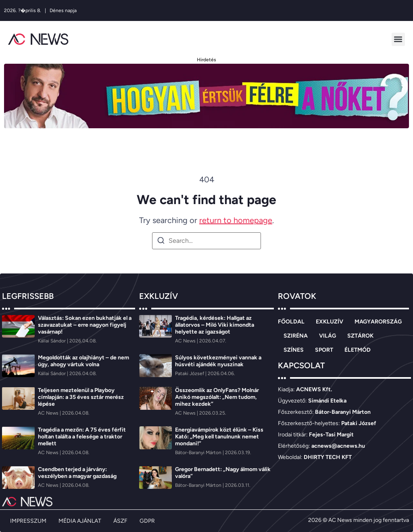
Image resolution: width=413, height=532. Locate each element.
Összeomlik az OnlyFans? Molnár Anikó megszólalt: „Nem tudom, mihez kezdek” (217, 397)
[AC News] (49, 413)
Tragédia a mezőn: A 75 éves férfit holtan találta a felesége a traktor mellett (82, 437)
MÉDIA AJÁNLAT (80, 521)
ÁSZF (120, 521)
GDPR (147, 521)
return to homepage (236, 220)
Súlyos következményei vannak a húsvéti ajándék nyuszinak (218, 361)
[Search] (161, 242)
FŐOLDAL (291, 322)
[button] (398, 39)
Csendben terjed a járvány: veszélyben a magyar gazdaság (77, 473)
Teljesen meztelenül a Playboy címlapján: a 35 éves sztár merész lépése (81, 397)
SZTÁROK (360, 336)
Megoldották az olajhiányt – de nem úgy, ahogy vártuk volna (83, 361)
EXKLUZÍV (330, 322)
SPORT (324, 350)
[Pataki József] (190, 373)
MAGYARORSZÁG (378, 322)
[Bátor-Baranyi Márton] (199, 453)
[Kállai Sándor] (52, 341)
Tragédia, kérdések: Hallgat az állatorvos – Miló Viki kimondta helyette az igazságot (215, 325)
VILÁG (327, 336)
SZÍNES (294, 350)
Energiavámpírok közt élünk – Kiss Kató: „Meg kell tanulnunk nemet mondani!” (219, 437)
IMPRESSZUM (28, 521)
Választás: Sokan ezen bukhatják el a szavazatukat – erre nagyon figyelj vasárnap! (85, 325)
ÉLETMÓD (358, 350)
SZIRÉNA (296, 336)
